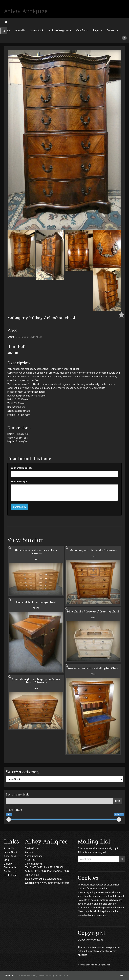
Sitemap (9, 975)
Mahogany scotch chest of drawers (93, 550)
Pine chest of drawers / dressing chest (93, 612)
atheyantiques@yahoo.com (47, 879)
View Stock (82, 30)
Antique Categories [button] (60, 30)
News (7, 30)
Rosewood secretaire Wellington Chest (93, 668)
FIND (118, 801)
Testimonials (11, 867)
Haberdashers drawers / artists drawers (36, 552)
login (121, 975)
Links (7, 860)
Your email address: (22, 468)
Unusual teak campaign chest (36, 602)
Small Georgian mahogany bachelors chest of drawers (36, 681)
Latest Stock (37, 30)
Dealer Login (11, 875)
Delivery (8, 864)
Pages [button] (97, 30)
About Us (20, 30)
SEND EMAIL (19, 507)
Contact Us (113, 30)
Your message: (19, 481)
